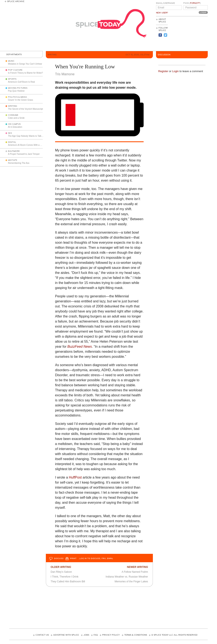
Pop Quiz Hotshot (16, 91)
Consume (13, 115)
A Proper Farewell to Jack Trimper (24, 154)
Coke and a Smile (16, 118)
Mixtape (13, 160)
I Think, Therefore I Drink (65, 577)
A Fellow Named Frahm (135, 572)
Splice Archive (16, 1)
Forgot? (195, 3)
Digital (12, 142)
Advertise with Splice (66, 635)
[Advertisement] (189, 34)
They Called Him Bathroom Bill (68, 582)
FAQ (96, 635)
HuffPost (75, 477)
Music (11, 61)
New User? (162, 13)
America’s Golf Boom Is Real (21, 82)
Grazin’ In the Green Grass (21, 100)
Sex (10, 133)
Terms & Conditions (136, 635)
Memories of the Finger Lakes (131, 582)
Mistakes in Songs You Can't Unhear (25, 64)
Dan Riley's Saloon (61, 572)
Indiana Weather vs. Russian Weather (127, 577)
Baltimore (14, 151)
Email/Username (165, 3)
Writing (13, 106)
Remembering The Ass (19, 163)
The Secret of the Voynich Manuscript (25, 109)
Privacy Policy (111, 635)
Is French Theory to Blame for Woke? (25, 73)
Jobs (86, 635)
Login (175, 71)
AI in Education (15, 127)
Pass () (192, 3)
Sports (12, 79)
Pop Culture (15, 70)
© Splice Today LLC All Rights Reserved (174, 635)
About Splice (162, 21)
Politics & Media (17, 97)
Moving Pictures (18, 88)
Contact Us (42, 635)
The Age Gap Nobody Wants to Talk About (28, 136)
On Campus (14, 124)
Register (163, 71)
